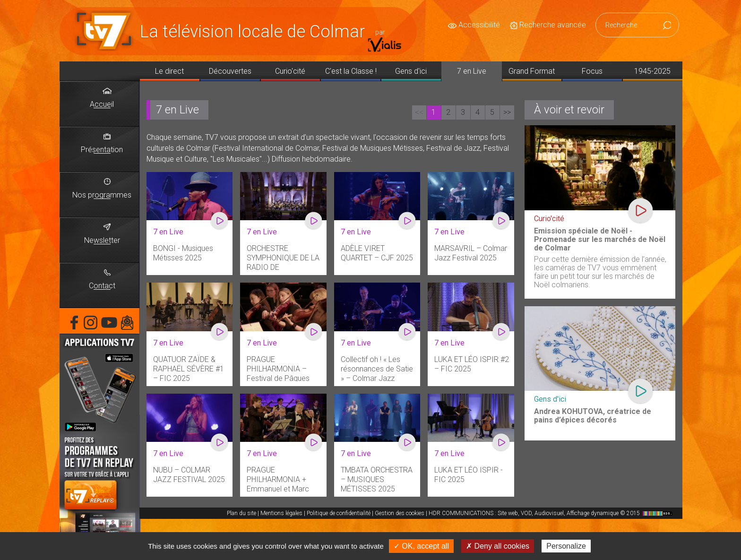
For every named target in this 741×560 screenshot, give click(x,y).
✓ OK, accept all (421, 546)
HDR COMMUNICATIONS (552, 513)
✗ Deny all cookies (498, 546)
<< (419, 112)
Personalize (566, 546)
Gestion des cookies (400, 513)
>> (507, 112)
